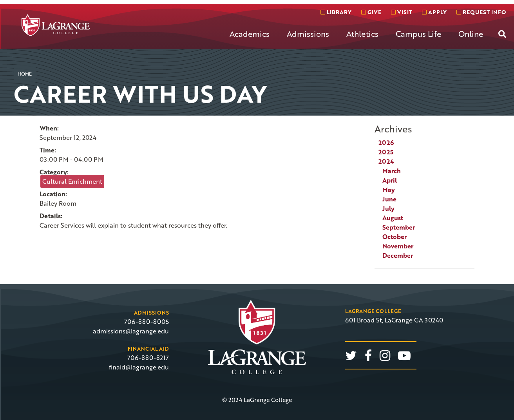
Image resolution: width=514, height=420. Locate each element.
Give (371, 12)
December (398, 255)
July (388, 208)
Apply (434, 12)
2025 (386, 152)
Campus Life (418, 34)
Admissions (308, 34)
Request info (481, 12)
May (389, 190)
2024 (386, 161)
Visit (402, 12)
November (398, 246)
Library (336, 12)
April (390, 180)
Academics (250, 34)
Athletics (362, 34)
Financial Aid (148, 349)
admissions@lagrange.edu (131, 331)
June (389, 199)
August (393, 218)
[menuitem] (250, 40)
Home (25, 74)
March (392, 171)
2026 (386, 143)
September (399, 227)
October (395, 237)
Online (471, 34)
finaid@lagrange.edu (139, 367)
